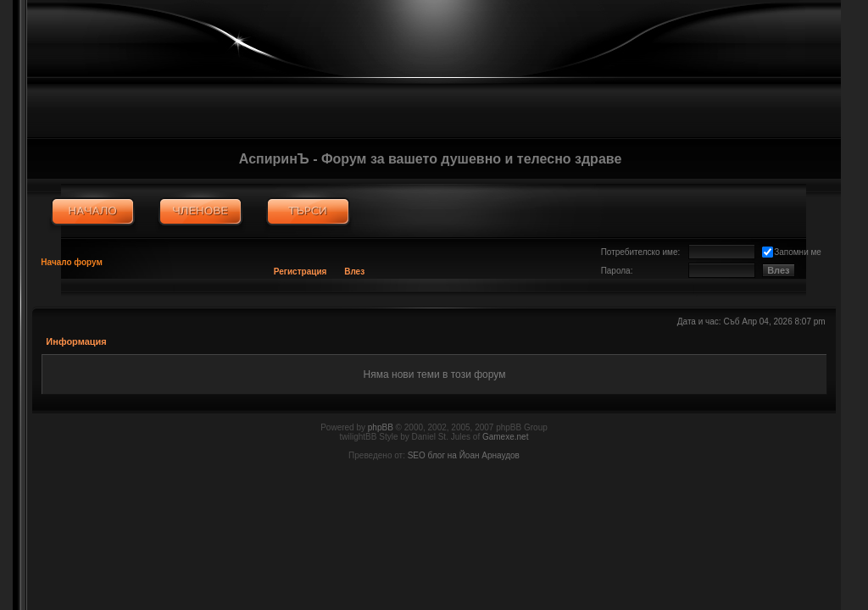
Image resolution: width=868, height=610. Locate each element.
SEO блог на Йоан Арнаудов (464, 455)
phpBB (381, 427)
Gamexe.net (505, 437)
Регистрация (300, 272)
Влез (354, 272)
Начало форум (72, 262)
